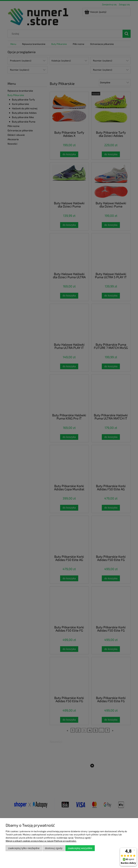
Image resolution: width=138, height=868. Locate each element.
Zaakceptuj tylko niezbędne (24, 848)
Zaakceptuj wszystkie (80, 848)
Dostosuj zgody (54, 848)
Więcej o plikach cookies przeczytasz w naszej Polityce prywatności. (41, 841)
